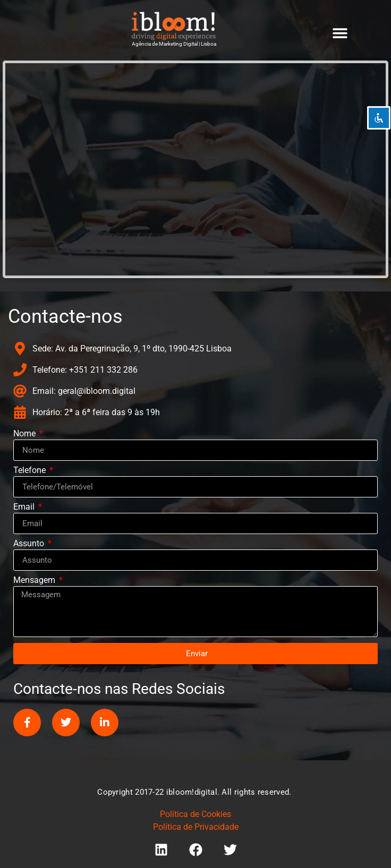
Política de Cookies (195, 814)
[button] (340, 33)
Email (25, 507)
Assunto (30, 544)
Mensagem (35, 581)
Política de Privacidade (196, 827)
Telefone (31, 471)
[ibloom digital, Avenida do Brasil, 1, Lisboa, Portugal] (195, 169)
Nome (25, 434)
